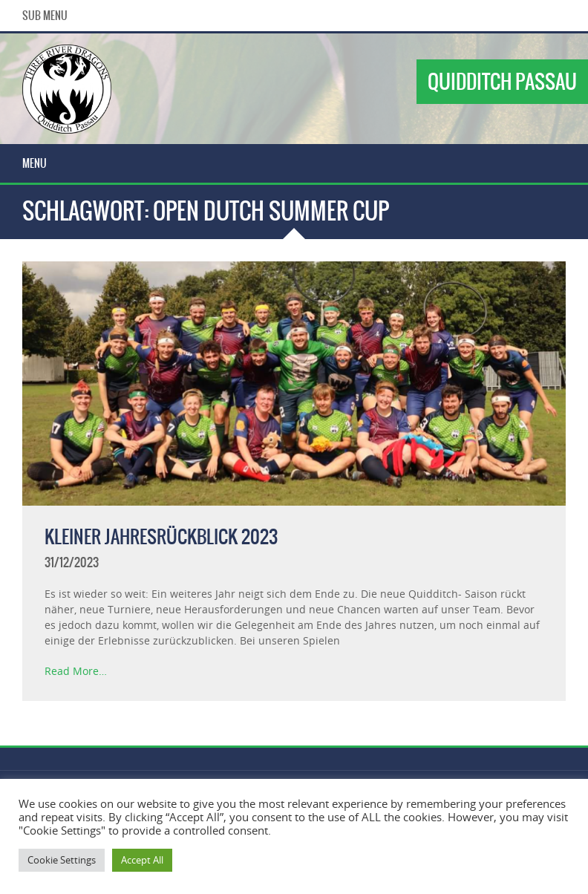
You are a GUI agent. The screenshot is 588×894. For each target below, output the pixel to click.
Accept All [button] (142, 860)
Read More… (76, 671)
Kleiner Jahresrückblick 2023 (161, 537)
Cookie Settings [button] (62, 860)
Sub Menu (45, 16)
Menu (35, 163)
